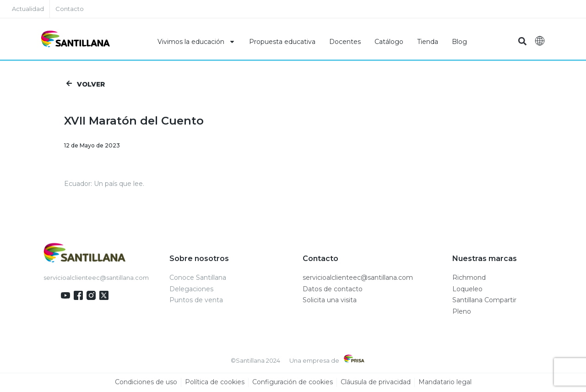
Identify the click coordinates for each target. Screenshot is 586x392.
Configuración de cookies (293, 383)
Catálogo (389, 42)
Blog (459, 42)
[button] (523, 41)
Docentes (345, 42)
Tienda (428, 42)
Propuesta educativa (282, 42)
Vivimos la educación (196, 42)
